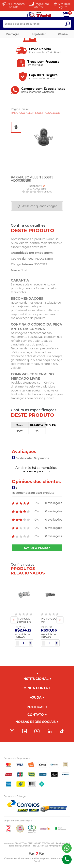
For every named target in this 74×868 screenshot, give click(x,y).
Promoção (13, 34)
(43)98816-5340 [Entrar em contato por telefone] (67, 860)
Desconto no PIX (16, 6)
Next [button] (60, 620)
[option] (16, 127)
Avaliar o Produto (37, 548)
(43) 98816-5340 (67, 848)
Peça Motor (39, 34)
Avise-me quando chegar (40, 206)
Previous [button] (14, 620)
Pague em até (42, 6)
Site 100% (64, 6)
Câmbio (63, 34)
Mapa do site (61, 846)
